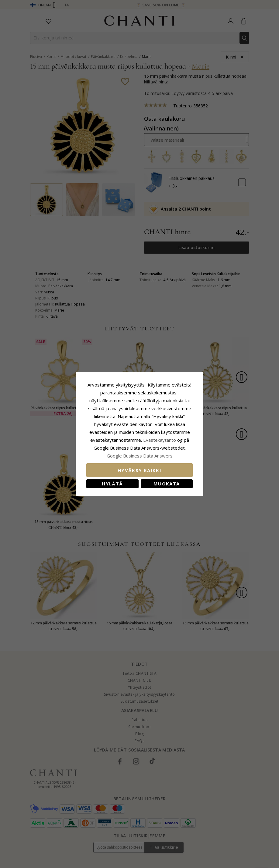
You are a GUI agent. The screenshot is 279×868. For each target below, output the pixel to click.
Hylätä (112, 484)
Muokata (167, 484)
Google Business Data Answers (140, 456)
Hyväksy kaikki (139, 470)
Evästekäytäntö (160, 440)
